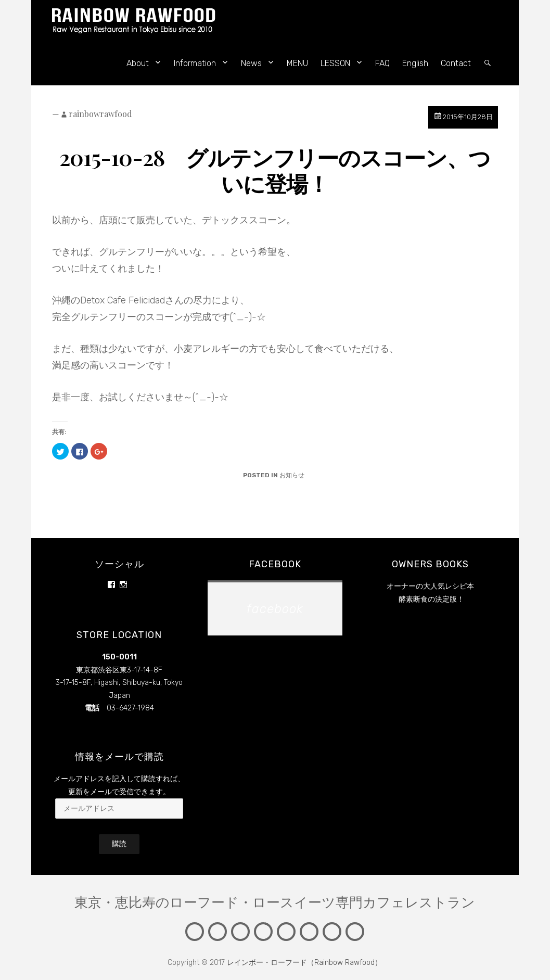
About (138, 63)
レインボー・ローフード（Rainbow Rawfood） (304, 963)
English (415, 63)
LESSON (335, 63)
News (251, 63)
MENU (297, 63)
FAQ (382, 63)
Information (195, 63)
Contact (456, 63)
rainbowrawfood (100, 114)
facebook (275, 564)
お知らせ (292, 475)
